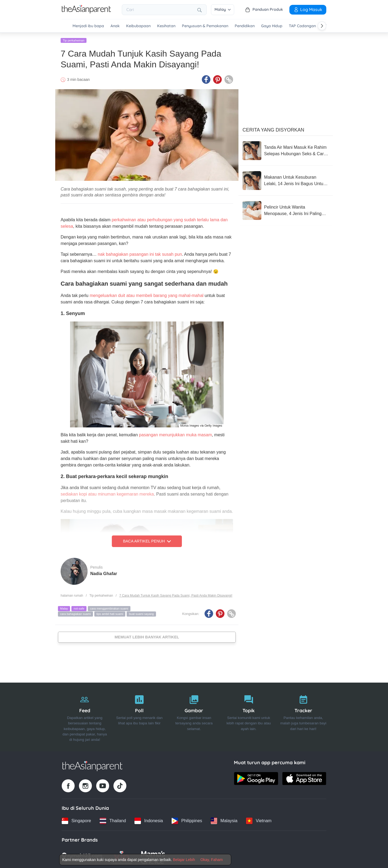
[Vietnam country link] (259, 820)
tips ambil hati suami (110, 613)
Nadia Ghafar (104, 573)
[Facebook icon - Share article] (206, 79)
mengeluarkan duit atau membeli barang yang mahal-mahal (147, 295)
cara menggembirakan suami (109, 608)
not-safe (79, 608)
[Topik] (249, 716)
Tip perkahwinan (74, 40)
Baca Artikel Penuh (147, 541)
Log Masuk (308, 9)
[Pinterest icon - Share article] (217, 79)
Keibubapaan (138, 26)
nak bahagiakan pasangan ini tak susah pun (140, 254)
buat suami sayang (141, 613)
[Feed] (85, 716)
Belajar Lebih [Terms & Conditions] (184, 860)
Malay (223, 9)
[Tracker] (303, 716)
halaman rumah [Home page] (72, 595)
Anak (115, 26)
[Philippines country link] (187, 820)
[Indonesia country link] (149, 820)
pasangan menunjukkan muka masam (175, 434)
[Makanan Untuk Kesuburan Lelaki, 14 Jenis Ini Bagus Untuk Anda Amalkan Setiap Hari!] (286, 180)
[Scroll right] (322, 26)
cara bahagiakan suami (75, 613)
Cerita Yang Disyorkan (273, 129)
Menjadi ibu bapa (88, 26)
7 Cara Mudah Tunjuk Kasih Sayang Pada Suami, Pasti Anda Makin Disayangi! (176, 595)
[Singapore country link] (76, 820)
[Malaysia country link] (224, 820)
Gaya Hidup (272, 26)
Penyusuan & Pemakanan (205, 26)
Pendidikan (245, 26)
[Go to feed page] (86, 12)
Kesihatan (166, 26)
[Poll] (139, 716)
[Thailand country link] (113, 820)
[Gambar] (194, 716)
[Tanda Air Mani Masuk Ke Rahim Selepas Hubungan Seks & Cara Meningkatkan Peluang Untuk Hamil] (286, 150)
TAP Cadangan (302, 26)
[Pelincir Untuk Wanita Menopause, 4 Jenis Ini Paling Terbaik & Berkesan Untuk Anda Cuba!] (286, 210)
